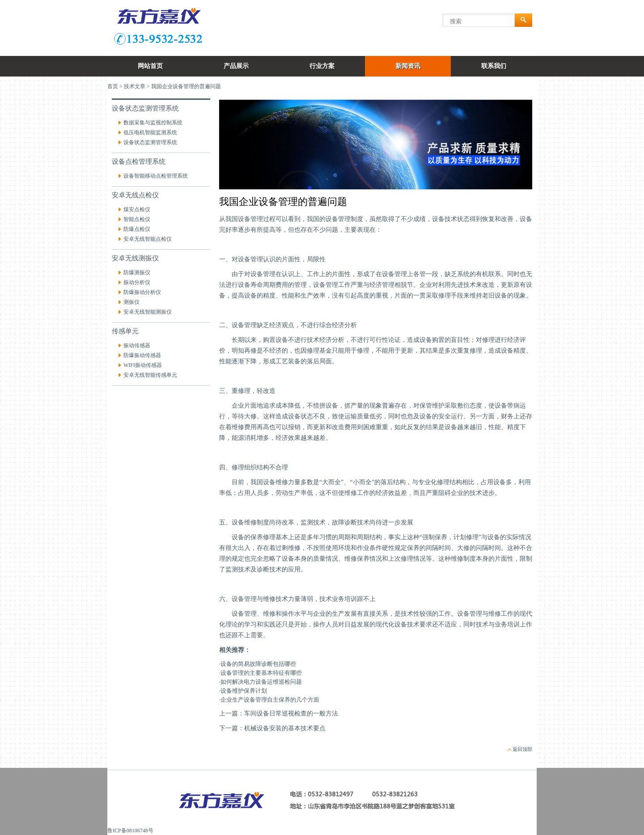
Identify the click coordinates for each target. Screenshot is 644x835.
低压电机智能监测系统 (150, 132)
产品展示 (236, 66)
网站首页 (150, 66)
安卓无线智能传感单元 (150, 375)
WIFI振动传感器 (143, 365)
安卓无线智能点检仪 (148, 239)
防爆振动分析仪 (142, 292)
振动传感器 (137, 345)
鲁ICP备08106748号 (130, 831)
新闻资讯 (408, 66)
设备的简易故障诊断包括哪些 (258, 664)
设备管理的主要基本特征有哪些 (261, 673)
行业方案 (322, 66)
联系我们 (494, 66)
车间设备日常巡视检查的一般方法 (291, 714)
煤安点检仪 (137, 209)
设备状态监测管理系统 (150, 142)
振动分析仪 (137, 282)
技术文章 (135, 86)
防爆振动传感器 (142, 355)
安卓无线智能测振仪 (148, 312)
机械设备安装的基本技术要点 (285, 728)
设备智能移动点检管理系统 (156, 176)
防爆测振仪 (137, 273)
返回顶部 (522, 749)
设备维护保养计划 (244, 691)
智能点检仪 (137, 219)
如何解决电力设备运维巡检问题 (261, 682)
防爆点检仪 (137, 229)
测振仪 (131, 302)
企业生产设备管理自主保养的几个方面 (270, 700)
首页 (113, 86)
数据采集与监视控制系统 (153, 123)
